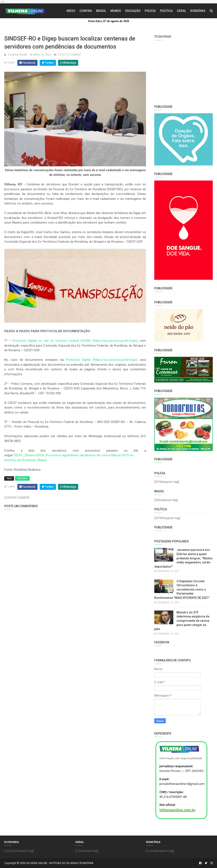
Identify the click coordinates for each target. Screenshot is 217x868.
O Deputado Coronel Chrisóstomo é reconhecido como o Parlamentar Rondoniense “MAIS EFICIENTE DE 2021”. (182, 589)
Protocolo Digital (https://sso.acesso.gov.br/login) (102, 360)
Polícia (150, 11)
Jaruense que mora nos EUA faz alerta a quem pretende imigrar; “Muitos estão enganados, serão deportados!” (183, 558)
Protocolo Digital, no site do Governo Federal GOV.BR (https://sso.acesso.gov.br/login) (75, 341)
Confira (86, 11)
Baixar (43, 460)
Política (166, 11)
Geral (182, 11)
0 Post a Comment (69, 55)
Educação (133, 11)
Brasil (101, 11)
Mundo (116, 11)
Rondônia (198, 11)
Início (71, 11)
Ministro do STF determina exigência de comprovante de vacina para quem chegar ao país (182, 621)
